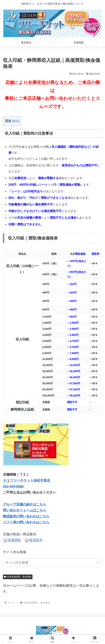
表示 (16, 121)
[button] (98, 562)
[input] (52, 563)
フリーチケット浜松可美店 (30, 480)
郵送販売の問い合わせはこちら (26, 516)
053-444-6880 (13, 486)
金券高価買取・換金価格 (18, 577)
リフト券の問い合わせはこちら (26, 522)
